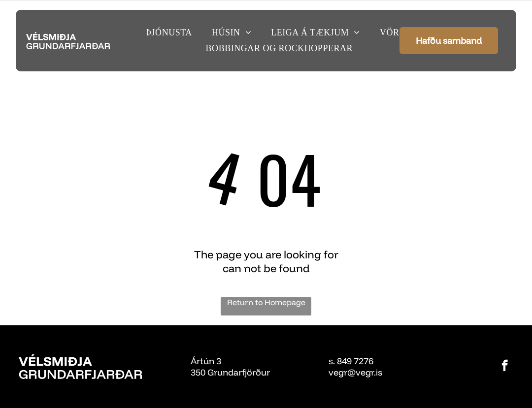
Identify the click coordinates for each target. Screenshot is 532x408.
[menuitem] (169, 32)
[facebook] (505, 367)
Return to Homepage (266, 302)
